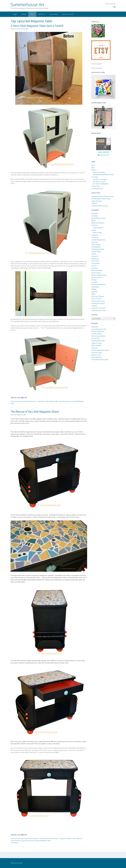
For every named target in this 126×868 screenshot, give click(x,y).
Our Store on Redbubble (100, 184)
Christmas (94, 225)
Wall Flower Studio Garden (100, 360)
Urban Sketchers (96, 357)
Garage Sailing (96, 252)
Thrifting (42, 838)
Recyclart (94, 348)
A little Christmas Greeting (99, 206)
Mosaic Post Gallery (99, 172)
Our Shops (54, 14)
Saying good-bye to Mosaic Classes (102, 196)
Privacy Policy (68, 14)
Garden (94, 254)
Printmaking (95, 287)
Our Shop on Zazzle (99, 182)
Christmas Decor (98, 228)
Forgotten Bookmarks (98, 341)
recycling (19, 401)
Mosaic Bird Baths (97, 270)
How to (94, 266)
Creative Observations (98, 240)
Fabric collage (96, 244)
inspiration (95, 268)
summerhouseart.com (96, 64)
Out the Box (19, 863)
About (24, 14)
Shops (93, 294)
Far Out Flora (95, 338)
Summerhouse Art (27, 4)
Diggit (75, 328)
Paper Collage (97, 233)
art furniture (68, 838)
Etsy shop (94, 242)
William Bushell (104, 155)
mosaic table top (77, 838)
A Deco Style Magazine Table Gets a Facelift (37, 26)
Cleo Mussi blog (96, 334)
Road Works (103, 152)
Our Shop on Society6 (100, 179)
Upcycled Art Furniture (29, 401)
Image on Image (96, 343)
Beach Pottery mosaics (98, 218)
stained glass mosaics (98, 303)
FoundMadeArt (96, 247)
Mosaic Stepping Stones (99, 275)
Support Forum (96, 355)
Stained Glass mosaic (98, 301)
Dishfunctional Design (98, 336)
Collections (95, 235)
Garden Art (95, 256)
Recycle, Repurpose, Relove (100, 350)
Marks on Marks (96, 345)
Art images (95, 213)
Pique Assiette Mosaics (31, 838)
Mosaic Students (97, 277)
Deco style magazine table (50, 401)
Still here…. (95, 203)
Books (93, 221)
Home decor (20, 838)
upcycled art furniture (65, 401)
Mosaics (42, 14)
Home (15, 14)
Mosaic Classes (96, 273)
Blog (32, 14)
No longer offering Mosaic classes (103, 175)
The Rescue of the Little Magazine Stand (35, 412)
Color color (95, 237)
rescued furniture (16, 841)
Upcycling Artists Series (99, 310)
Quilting (94, 289)
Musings (94, 280)
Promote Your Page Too (97, 68)
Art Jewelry (95, 216)
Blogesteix (95, 327)
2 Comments (14, 843)
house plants (95, 263)
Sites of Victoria (96, 299)
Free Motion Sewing (98, 249)
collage (94, 230)
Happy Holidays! (97, 201)
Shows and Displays (98, 296)
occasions (94, 282)
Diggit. (57, 752)
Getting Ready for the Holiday (101, 199)
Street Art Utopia (97, 353)
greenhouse (95, 259)
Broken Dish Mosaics (98, 223)
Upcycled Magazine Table (43, 841)
